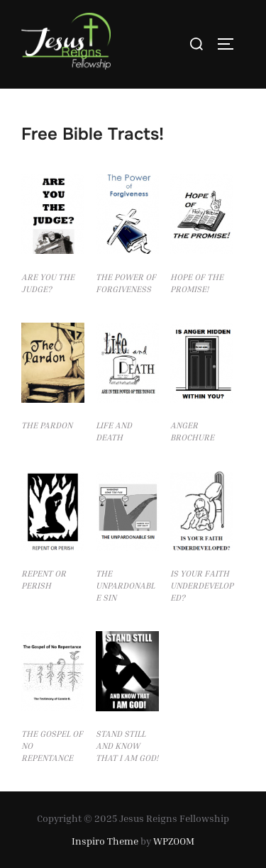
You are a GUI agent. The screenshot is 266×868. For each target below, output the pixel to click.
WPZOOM (174, 841)
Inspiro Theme (105, 841)
